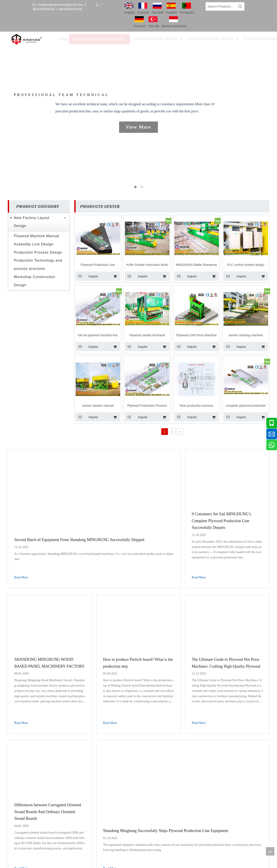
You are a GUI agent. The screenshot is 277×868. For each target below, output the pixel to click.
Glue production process (196, 406)
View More (138, 127)
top (270, 851)
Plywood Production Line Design (98, 265)
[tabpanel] (138, 122)
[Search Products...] (221, 6)
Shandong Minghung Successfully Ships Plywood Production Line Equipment (166, 831)
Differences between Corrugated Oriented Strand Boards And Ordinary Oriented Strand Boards (48, 812)
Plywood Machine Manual (37, 236)
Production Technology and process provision (38, 265)
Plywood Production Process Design (147, 406)
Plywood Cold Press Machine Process (196, 335)
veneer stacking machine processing (246, 335)
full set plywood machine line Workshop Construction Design (98, 335)
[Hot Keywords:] (240, 6)
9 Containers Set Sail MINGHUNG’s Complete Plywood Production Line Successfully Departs (222, 521)
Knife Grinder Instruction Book (147, 265)
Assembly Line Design (34, 244)
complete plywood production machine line (246, 406)
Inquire (87, 276)
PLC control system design (246, 265)
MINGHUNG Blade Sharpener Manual (196, 265)
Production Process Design (38, 252)
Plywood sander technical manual (147, 335)
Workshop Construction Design (35, 281)
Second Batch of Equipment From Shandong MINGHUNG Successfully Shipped (79, 540)
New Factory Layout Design (32, 222)
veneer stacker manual (98, 406)
